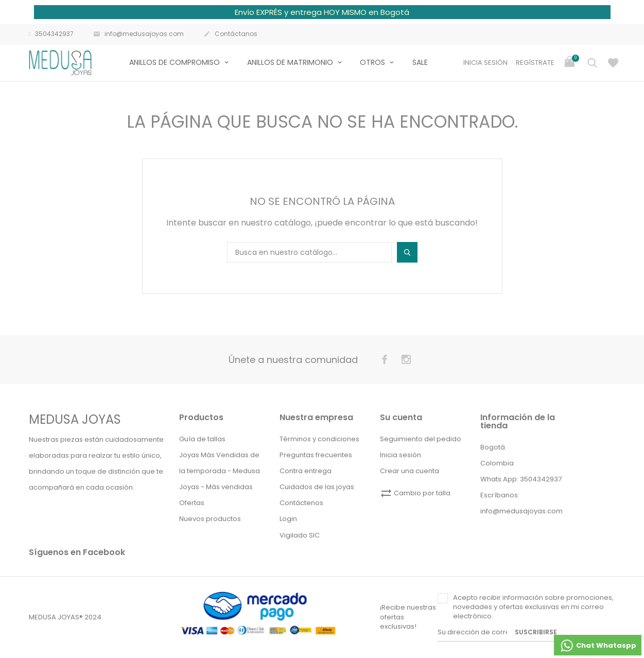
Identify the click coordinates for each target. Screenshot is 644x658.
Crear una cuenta (410, 471)
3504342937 (51, 34)
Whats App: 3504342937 (521, 479)
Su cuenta (401, 417)
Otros (373, 62)
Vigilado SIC (300, 535)
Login (288, 519)
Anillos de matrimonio (291, 62)
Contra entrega (306, 471)
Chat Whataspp (598, 646)
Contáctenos (301, 503)
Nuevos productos (210, 519)
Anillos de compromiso (176, 62)
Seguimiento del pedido (421, 439)
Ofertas (192, 503)
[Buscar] (309, 252)
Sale (420, 62)
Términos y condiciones (319, 439)
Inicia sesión (401, 455)
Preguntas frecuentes (316, 455)
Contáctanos (230, 34)
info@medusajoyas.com (138, 34)
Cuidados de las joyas (317, 487)
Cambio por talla (415, 493)
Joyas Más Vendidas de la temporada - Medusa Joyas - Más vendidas (220, 471)
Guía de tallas (202, 439)
